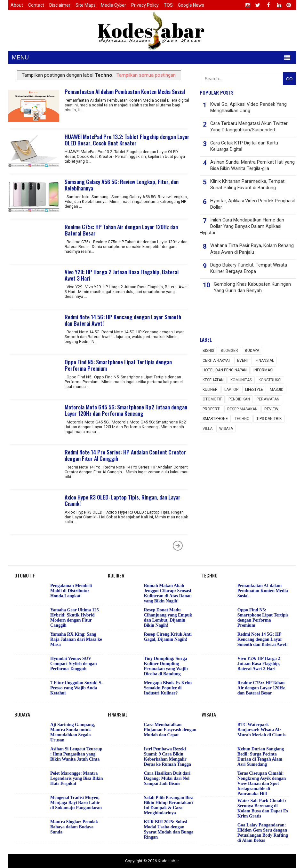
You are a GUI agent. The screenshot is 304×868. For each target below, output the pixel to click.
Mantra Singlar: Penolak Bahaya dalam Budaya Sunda (74, 827)
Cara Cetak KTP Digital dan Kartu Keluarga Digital (244, 146)
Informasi (263, 370)
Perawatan (268, 399)
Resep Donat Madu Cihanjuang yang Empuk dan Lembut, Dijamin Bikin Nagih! (168, 618)
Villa (208, 429)
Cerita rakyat (216, 360)
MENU (20, 58)
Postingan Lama (178, 546)
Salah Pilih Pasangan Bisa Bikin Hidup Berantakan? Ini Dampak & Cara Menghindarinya (169, 805)
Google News (191, 5)
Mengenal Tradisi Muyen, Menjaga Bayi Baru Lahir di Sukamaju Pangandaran (76, 803)
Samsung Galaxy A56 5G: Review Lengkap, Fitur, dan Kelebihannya (122, 185)
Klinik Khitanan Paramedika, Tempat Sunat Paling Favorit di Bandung (247, 185)
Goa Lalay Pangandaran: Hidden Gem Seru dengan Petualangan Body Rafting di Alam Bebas (263, 833)
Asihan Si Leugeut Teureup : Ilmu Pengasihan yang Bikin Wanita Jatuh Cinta (76, 754)
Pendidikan (239, 399)
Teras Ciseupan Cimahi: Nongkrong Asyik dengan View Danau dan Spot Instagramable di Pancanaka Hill (262, 783)
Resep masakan (242, 409)
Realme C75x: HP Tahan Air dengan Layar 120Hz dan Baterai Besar (121, 230)
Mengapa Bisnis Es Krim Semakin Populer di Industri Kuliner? (168, 688)
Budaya (252, 351)
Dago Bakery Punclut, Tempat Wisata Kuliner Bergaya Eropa (249, 268)
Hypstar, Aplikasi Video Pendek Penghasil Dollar (252, 204)
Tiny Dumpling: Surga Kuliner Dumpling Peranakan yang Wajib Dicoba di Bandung (166, 666)
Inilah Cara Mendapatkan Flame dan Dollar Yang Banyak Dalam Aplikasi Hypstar (242, 226)
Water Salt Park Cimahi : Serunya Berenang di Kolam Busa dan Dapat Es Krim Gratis (263, 808)
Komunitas (241, 380)
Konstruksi (270, 380)
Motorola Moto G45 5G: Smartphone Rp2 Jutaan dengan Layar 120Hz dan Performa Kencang (126, 410)
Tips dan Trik (269, 419)
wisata (226, 429)
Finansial (265, 360)
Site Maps (86, 5)
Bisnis (208, 351)
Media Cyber (113, 5)
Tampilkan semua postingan (146, 75)
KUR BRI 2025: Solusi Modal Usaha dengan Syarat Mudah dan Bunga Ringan (168, 829)
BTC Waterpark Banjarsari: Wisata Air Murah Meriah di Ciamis (262, 730)
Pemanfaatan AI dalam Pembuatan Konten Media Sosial (125, 91)
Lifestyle (254, 390)
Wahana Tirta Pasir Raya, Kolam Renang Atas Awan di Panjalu (252, 249)
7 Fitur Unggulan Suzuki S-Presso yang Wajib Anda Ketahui (76, 688)
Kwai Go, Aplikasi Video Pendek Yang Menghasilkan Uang (248, 108)
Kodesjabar (168, 861)
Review (271, 409)
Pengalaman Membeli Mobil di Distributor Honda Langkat (71, 591)
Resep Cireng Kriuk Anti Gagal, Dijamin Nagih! (168, 637)
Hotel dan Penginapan (225, 370)
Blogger (229, 351)
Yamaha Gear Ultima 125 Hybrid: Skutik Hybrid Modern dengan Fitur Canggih (75, 618)
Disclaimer (60, 5)
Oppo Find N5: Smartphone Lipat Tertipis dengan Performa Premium (118, 365)
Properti (212, 409)
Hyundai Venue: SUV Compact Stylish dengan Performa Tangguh (73, 664)
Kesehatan (213, 380)
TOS (168, 5)
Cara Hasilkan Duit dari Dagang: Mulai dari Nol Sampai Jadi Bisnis (167, 778)
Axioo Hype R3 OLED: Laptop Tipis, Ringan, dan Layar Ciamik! (123, 500)
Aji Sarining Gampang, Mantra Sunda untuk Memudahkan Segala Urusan (73, 732)
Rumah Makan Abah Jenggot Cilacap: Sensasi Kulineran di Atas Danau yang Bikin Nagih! (168, 593)
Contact (36, 5)
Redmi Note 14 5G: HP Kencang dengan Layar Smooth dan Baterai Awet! (123, 320)
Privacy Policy (145, 5)
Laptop (231, 390)
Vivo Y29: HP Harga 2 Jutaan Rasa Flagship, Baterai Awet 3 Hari (122, 275)
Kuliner (210, 390)
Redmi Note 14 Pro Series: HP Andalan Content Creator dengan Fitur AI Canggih (125, 455)
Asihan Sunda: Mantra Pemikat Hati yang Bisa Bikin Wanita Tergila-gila (252, 165)
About (17, 5)
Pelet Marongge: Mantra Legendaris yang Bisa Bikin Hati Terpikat (77, 778)
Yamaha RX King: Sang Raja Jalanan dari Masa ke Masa (76, 639)
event (243, 360)
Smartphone (215, 419)
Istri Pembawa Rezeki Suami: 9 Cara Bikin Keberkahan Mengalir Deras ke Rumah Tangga (167, 757)
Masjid (277, 390)
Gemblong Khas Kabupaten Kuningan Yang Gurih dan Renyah (252, 287)
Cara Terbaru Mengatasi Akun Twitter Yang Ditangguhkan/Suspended (249, 127)
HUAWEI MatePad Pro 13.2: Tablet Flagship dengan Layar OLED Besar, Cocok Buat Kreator (127, 140)
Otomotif (212, 399)
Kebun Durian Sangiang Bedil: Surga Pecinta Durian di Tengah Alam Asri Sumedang (261, 757)
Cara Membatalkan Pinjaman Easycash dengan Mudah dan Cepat (170, 730)
